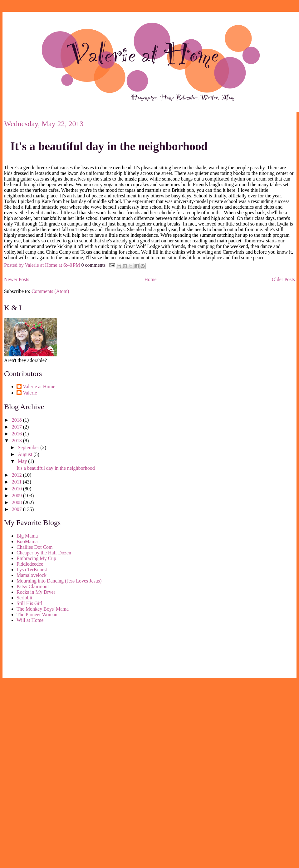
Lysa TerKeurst (32, 570)
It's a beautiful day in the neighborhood (109, 146)
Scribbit (25, 598)
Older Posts (283, 279)
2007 (17, 509)
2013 (17, 441)
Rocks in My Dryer (36, 592)
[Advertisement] (32, 652)
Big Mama (27, 536)
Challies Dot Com (35, 547)
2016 (17, 434)
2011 (17, 482)
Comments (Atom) (50, 291)
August (26, 454)
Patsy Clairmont (33, 586)
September (29, 447)
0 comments (93, 265)
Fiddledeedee (30, 564)
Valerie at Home (39, 387)
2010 (17, 489)
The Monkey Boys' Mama (43, 609)
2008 (17, 502)
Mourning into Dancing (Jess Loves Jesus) (59, 581)
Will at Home (30, 620)
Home (151, 279)
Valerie (30, 393)
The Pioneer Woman (37, 615)
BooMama (27, 541)
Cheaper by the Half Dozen (44, 553)
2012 (17, 475)
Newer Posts (17, 279)
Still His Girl (29, 603)
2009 (17, 496)
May (23, 461)
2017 (17, 427)
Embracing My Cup (36, 558)
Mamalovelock (32, 575)
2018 (17, 420)
